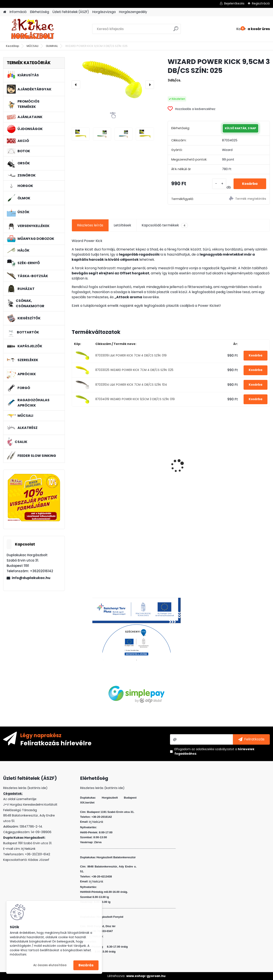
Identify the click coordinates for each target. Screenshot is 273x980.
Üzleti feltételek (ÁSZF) (71, 12)
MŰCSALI (33, 46)
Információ (18, 12)
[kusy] (219, 184)
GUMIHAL (52, 46)
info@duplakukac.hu (31, 578)
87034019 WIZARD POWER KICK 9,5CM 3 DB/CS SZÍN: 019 (135, 399)
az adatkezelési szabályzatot (213, 749)
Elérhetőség (40, 12)
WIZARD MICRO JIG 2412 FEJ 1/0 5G (144, 454)
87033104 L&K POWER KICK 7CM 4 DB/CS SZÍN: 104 (131, 385)
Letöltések (122, 225)
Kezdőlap (13, 46)
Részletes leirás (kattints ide (25, 788)
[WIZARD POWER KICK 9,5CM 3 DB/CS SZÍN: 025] (113, 80)
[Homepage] (5, 12)
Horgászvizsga (104, 12)
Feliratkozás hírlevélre (56, 743)
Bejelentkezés (234, 3)
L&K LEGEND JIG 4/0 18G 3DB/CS (195, 465)
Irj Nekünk (28, 849)
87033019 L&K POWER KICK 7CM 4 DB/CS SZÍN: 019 (131, 355)
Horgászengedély (133, 12)
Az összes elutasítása (50, 965)
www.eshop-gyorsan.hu (146, 976)
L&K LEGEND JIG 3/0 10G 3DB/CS (94, 465)
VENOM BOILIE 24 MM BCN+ (242, 463)
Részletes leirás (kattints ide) (102, 788)
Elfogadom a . (214, 751)
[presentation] (76, 85)
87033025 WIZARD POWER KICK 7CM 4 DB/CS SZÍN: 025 (134, 370)
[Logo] (33, 29)
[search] (176, 30)
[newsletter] (251, 739)
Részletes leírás (90, 225)
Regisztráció (261, 3)
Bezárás (86, 965)
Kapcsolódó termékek (165, 225)
